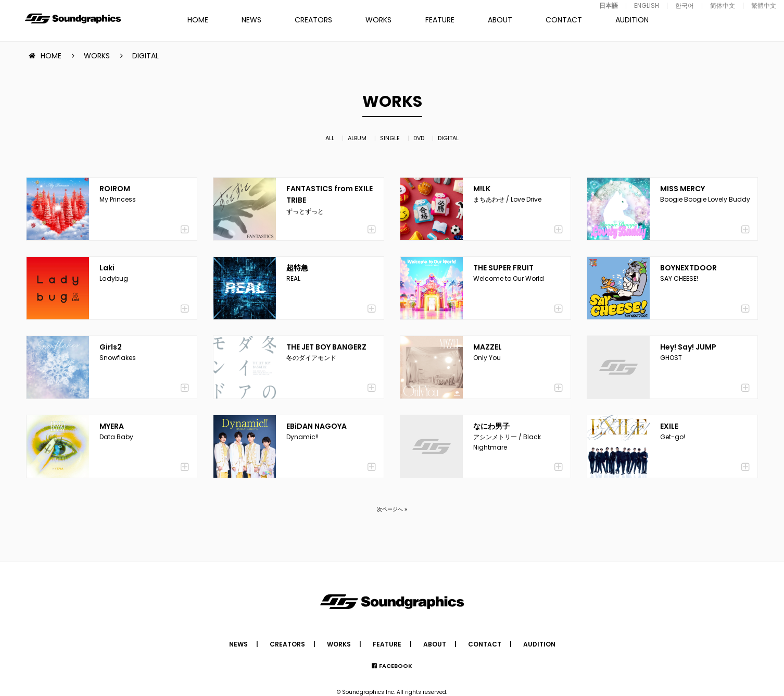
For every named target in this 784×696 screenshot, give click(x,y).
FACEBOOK (396, 666)
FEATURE (440, 20)
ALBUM (357, 138)
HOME (198, 20)
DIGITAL (448, 138)
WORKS (378, 20)
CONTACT (564, 20)
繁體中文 (764, 5)
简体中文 (723, 5)
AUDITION (632, 20)
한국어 (685, 5)
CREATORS (313, 20)
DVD (419, 138)
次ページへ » (392, 509)
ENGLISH (647, 5)
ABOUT (500, 20)
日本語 (609, 5)
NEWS (251, 20)
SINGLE (390, 138)
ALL (330, 138)
